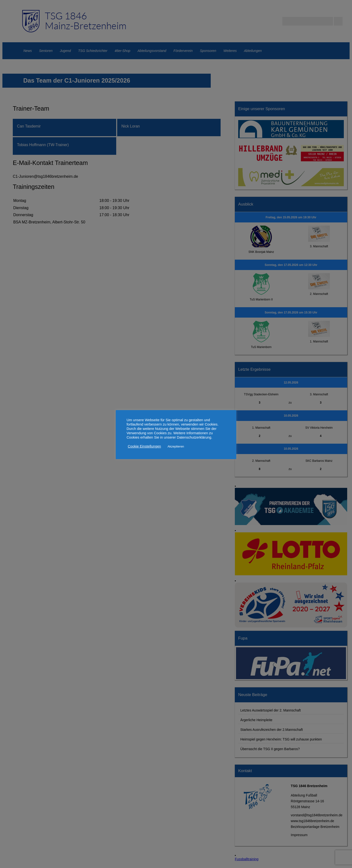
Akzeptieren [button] (176, 446)
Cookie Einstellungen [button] (144, 446)
